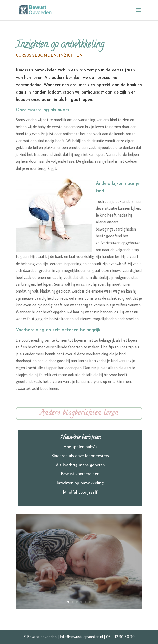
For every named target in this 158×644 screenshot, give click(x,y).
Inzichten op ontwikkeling (80, 483)
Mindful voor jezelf (80, 492)
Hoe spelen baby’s (80, 447)
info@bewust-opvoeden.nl (81, 637)
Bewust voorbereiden (80, 474)
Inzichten (71, 56)
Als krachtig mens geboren (80, 465)
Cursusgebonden (36, 56)
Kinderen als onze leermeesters (80, 456)
